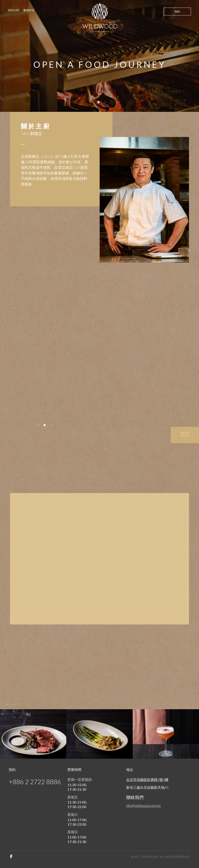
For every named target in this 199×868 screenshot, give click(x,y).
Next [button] (15, 704)
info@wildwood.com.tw (143, 805)
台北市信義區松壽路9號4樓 (147, 779)
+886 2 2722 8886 (35, 782)
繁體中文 (29, 10)
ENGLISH (14, 10)
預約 (177, 12)
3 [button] (105, 102)
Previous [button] (8, 704)
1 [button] (92, 102)
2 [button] (99, 102)
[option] (144, 200)
